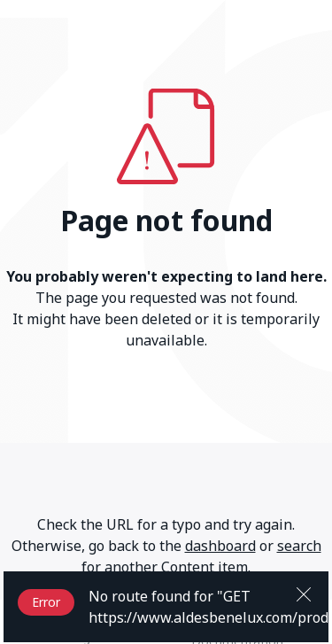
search (299, 546)
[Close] (304, 593)
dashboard (220, 546)
